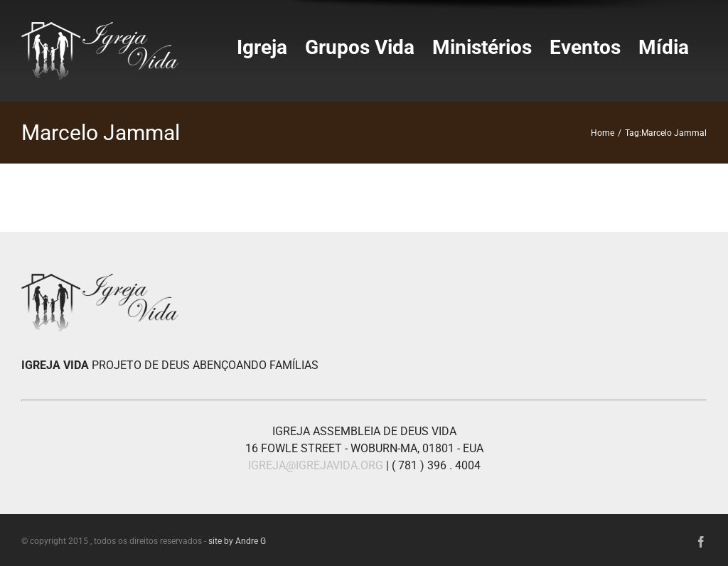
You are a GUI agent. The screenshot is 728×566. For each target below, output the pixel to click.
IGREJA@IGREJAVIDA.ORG (316, 465)
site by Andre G (237, 541)
